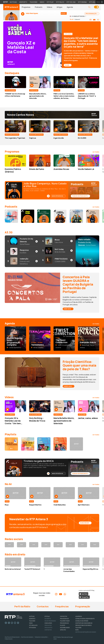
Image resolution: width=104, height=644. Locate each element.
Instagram (12, 623)
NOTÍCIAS (32, 616)
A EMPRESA (79, 616)
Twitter (9, 623)
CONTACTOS (64, 616)
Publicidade (9, 639)
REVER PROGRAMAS (50, 621)
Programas (26, 7)
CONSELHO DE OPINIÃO (82, 621)
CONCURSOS (48, 623)
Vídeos (50, 7)
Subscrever (85, 523)
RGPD (77, 630)
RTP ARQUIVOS (33, 625)
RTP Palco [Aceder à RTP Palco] (60, 2)
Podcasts (39, 7)
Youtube (15, 623)
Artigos (60, 7)
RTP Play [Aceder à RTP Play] (50, 2)
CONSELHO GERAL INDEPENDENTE (85, 619)
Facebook (6, 623)
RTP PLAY (47, 616)
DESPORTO (32, 619)
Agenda (70, 7)
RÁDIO (31, 623)
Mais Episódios (58, 196)
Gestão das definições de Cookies (86, 632)
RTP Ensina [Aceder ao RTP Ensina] (82, 2)
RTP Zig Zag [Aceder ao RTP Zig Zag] (71, 2)
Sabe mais (68, 309)
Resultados (88, 263)
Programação (82, 606)
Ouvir (68, 65)
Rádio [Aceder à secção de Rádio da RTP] (42, 2)
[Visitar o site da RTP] (6, 2)
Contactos (42, 606)
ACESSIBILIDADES (65, 628)
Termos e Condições (41, 637)
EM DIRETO (48, 619)
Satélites (63, 630)
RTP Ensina (32, 628)
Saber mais (69, 386)
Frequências (62, 606)
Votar (88, 260)
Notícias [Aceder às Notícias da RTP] (13, 2)
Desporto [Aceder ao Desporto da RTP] (23, 2)
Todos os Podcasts (80, 196)
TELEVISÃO (32, 621)
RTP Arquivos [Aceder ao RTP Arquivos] (94, 2)
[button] (89, 7)
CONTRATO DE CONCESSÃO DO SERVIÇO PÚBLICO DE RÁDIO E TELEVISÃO (84, 625)
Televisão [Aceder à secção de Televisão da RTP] (34, 2)
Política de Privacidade (12, 637)
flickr (18, 623)
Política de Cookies (27, 637)
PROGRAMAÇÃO (92, 14)
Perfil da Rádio (22, 606)
